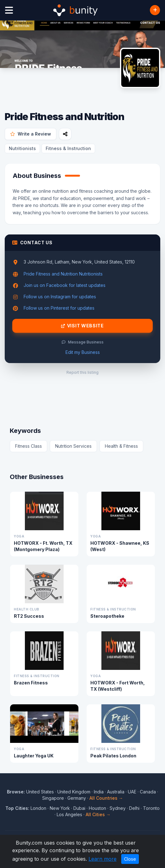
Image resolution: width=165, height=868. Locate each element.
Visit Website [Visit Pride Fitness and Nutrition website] (82, 326)
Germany (77, 798)
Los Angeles (69, 814)
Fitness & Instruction (68, 148)
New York (60, 808)
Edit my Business (83, 352)
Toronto (151, 808)
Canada (148, 792)
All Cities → (98, 814)
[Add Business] (155, 10)
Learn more (102, 859)
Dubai (79, 808)
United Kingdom (74, 792)
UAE (132, 792)
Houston (97, 808)
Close (130, 859)
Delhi (134, 808)
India (99, 792)
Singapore (53, 798)
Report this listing (82, 372)
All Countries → (106, 798)
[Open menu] (9, 10)
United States (40, 792)
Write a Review (31, 134)
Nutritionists (22, 148)
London (38, 808)
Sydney (118, 808)
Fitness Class (28, 446)
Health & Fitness (121, 446)
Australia (116, 792)
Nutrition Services (73, 446)
